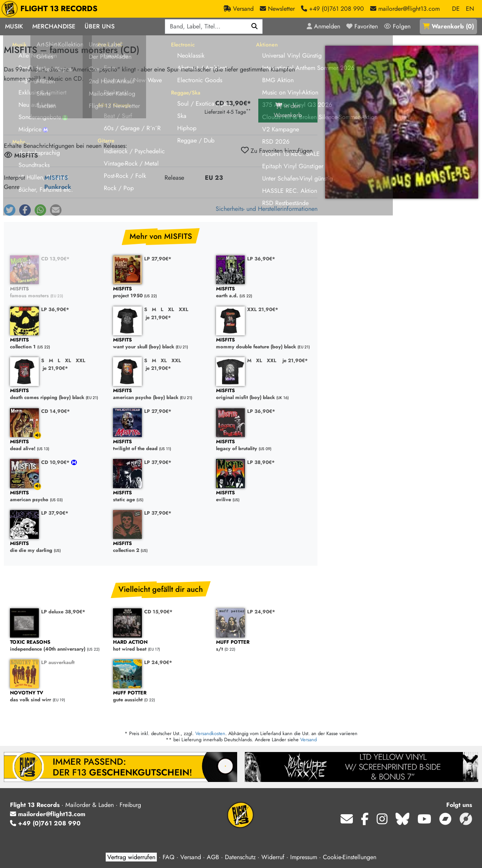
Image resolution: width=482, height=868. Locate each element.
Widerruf (273, 857)
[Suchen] (255, 27)
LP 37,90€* (158, 462)
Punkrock (58, 187)
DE (456, 9)
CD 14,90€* (56, 411)
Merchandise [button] (54, 26)
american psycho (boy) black (161, 394)
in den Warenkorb (288, 110)
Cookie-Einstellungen (350, 857)
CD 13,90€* (55, 259)
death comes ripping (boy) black (58, 394)
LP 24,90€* (261, 612)
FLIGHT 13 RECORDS (51, 9)
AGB (213, 857)
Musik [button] (14, 26)
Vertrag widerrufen (131, 857)
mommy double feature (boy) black (264, 344)
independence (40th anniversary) (58, 646)
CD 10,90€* (56, 462)
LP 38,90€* (261, 462)
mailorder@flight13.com (48, 814)
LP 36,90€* (261, 259)
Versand (308, 740)
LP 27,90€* (158, 259)
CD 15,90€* (158, 612)
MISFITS (56, 178)
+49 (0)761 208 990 (45, 823)
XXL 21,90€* (263, 309)
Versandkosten (210, 733)
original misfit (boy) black (264, 394)
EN (470, 9)
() (448, 26)
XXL (184, 309)
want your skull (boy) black (161, 344)
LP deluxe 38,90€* (63, 612)
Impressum (304, 857)
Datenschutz (240, 857)
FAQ (169, 857)
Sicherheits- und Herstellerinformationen (267, 209)
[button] (10, 210)
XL (171, 309)
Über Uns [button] (100, 26)
